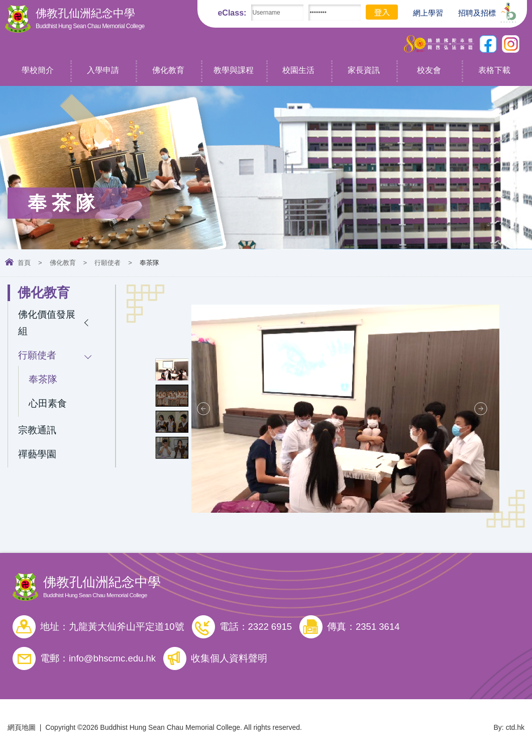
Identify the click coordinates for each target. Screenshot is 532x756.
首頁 (24, 263)
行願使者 (108, 263)
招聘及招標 (472, 12)
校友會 (429, 70)
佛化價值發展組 (47, 323)
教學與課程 (234, 70)
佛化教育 (168, 70)
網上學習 (423, 13)
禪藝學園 (37, 454)
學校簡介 (38, 70)
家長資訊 (364, 70)
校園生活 (298, 70)
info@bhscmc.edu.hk (112, 658)
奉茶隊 (43, 379)
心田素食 (48, 403)
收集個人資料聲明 (229, 658)
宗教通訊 (37, 430)
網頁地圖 (22, 727)
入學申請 (103, 70)
